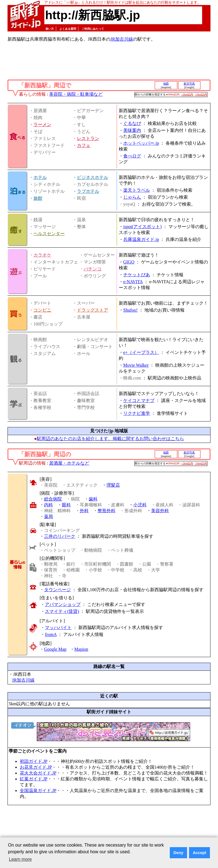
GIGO (129, 262)
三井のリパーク (60, 536)
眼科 (66, 505)
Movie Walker (136, 365)
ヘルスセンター (49, 234)
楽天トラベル (137, 190)
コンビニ (42, 310)
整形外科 (106, 511)
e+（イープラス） (141, 352)
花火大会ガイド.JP (38, 773)
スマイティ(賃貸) (62, 611)
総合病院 (53, 499)
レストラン (88, 138)
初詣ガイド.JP (34, 761)
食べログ (132, 156)
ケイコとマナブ (139, 400)
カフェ (84, 145)
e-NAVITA (133, 282)
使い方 (50, 29)
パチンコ (93, 269)
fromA (51, 634)
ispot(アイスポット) (142, 227)
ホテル (40, 177)
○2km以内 (187, 94)
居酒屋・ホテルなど (69, 463)
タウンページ (57, 590)
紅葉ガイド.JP (34, 779)
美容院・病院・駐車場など (76, 94)
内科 (49, 505)
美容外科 (160, 511)
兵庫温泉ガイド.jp (141, 239)
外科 (84, 511)
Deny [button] (178, 853)
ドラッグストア (93, 310)
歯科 (93, 499)
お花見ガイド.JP (36, 767)
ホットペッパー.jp (141, 143)
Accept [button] (200, 853)
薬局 (49, 516)
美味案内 (132, 130)
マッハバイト (58, 627)
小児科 (140, 505)
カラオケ (42, 255)
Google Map (55, 649)
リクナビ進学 (137, 413)
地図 (166, 84)
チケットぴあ (137, 275)
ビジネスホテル (93, 177)
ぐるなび (132, 123)
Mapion (81, 649)
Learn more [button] (20, 859)
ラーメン (42, 124)
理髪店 (113, 485)
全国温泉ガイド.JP (38, 791)
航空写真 (189, 84)
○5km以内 (201, 94)
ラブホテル (88, 191)
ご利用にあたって (93, 29)
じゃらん (132, 197)
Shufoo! (130, 310)
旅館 (38, 198)
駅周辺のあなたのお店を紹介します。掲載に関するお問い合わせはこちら (110, 439)
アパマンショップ (63, 604)
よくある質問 (68, 29)
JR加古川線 (122, 39)
